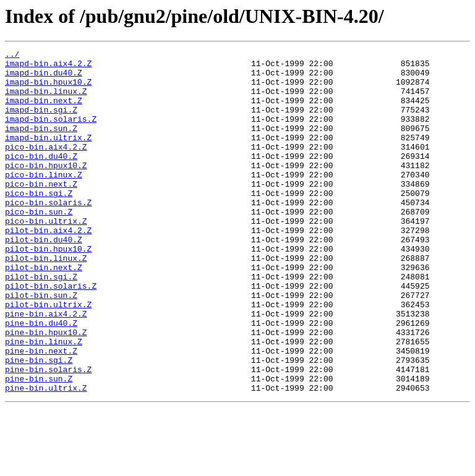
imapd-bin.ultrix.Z (48, 156)
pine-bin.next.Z (41, 412)
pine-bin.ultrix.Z (46, 456)
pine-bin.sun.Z (39, 445)
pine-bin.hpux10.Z (46, 389)
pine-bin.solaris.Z (48, 434)
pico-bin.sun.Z (39, 245)
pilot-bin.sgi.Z (41, 323)
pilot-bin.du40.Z (44, 278)
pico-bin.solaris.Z (48, 234)
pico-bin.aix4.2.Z (46, 167)
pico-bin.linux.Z (44, 200)
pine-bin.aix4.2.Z (46, 367)
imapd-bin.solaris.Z (51, 134)
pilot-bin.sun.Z (41, 345)
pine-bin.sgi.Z (39, 423)
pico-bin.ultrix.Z (46, 256)
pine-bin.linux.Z (44, 401)
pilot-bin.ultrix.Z (48, 356)
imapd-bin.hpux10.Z (48, 89)
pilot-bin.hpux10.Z (48, 289)
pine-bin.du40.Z (41, 378)
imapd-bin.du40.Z (44, 78)
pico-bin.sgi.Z (39, 223)
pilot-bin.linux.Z (46, 300)
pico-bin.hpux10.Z (46, 189)
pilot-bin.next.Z (44, 312)
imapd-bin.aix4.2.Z (48, 67)
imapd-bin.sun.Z (41, 145)
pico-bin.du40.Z (41, 178)
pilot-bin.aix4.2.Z (48, 267)
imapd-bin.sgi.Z (41, 122)
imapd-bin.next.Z (44, 111)
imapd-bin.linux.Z (46, 100)
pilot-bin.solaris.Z (51, 334)
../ (12, 56)
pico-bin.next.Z (41, 211)
